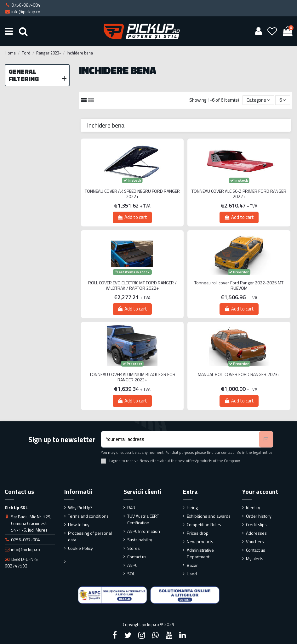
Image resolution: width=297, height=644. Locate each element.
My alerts (255, 559)
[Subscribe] (266, 439)
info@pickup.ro (26, 549)
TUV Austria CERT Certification (143, 519)
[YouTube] (169, 635)
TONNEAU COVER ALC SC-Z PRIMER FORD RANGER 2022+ (239, 194)
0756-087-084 (26, 540)
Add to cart (132, 217)
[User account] (258, 31)
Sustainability (140, 540)
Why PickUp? (80, 507)
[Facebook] (115, 635)
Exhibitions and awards (209, 516)
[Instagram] (142, 635)
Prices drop (198, 533)
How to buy (79, 524)
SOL (131, 574)
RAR (131, 507)
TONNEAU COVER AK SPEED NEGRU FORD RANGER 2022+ (132, 194)
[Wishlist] (272, 31)
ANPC (132, 565)
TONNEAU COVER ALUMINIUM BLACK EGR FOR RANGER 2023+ (132, 377)
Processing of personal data (90, 536)
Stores (134, 548)
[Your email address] (180, 439)
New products (200, 541)
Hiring (192, 507)
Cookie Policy (80, 548)
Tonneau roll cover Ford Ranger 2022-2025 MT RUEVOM (239, 286)
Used (192, 574)
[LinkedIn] (182, 635)
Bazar (192, 565)
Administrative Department (200, 553)
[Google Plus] (155, 635)
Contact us (137, 557)
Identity (253, 507)
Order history (259, 516)
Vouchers (255, 541)
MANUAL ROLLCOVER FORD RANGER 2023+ (239, 375)
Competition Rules (204, 524)
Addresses (256, 533)
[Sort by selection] (258, 100)
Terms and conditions (88, 516)
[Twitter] (128, 635)
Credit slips (256, 524)
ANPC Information (144, 531)
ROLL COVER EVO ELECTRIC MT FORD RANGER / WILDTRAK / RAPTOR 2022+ (132, 286)
